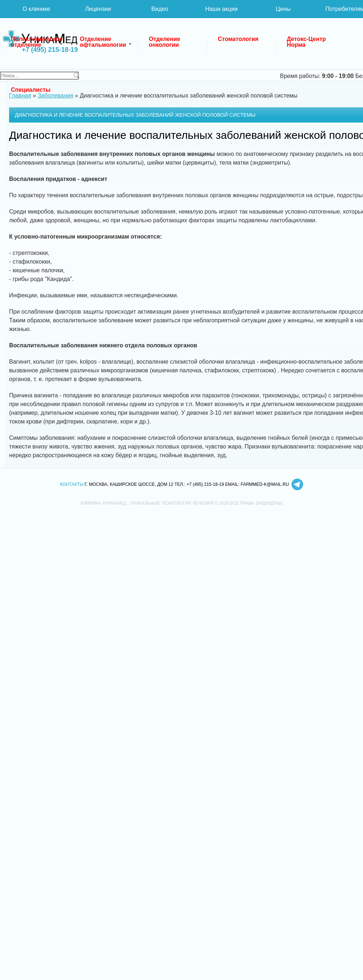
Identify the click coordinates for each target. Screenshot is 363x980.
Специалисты (31, 90)
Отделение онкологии (165, 42)
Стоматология (238, 39)
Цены (283, 9)
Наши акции (221, 9)
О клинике (36, 9)
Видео (160, 9)
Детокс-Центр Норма (307, 42)
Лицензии (98, 9)
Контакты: (72, 484)
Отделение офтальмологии (103, 42)
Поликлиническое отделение (37, 42)
